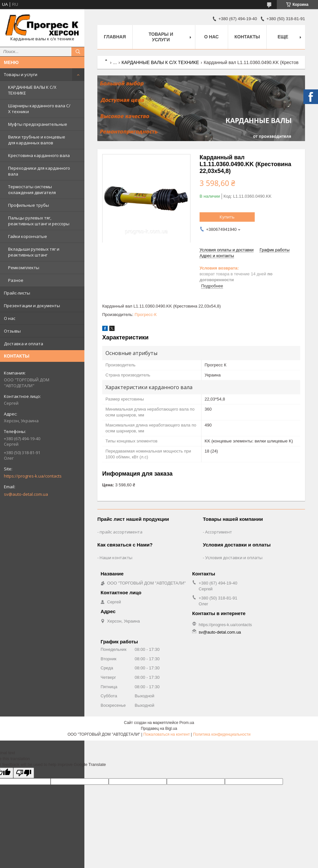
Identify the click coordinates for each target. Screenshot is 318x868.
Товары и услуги (21, 74)
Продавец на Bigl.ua (159, 729)
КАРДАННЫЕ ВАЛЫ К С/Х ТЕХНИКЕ (32, 90)
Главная (115, 37)
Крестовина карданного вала (39, 155)
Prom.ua (187, 723)
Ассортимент (219, 532)
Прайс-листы (17, 293)
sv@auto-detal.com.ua (26, 494)
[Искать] (78, 52)
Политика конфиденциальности (222, 734)
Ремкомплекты (24, 268)
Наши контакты (116, 558)
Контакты (247, 37)
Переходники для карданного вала (39, 171)
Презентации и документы (32, 306)
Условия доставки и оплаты (234, 558)
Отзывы (12, 331)
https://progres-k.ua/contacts (33, 476)
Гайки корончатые (28, 236)
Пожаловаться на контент (167, 734)
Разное (16, 280)
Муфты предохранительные (38, 124)
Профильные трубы (29, 205)
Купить (227, 217)
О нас (10, 318)
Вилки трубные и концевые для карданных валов (37, 140)
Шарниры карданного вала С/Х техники (39, 109)
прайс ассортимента (121, 532)
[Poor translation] (24, 773)
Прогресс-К (146, 315)
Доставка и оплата (24, 344)
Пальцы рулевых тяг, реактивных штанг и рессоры (39, 221)
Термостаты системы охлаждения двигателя (32, 190)
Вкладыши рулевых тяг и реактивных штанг (34, 252)
